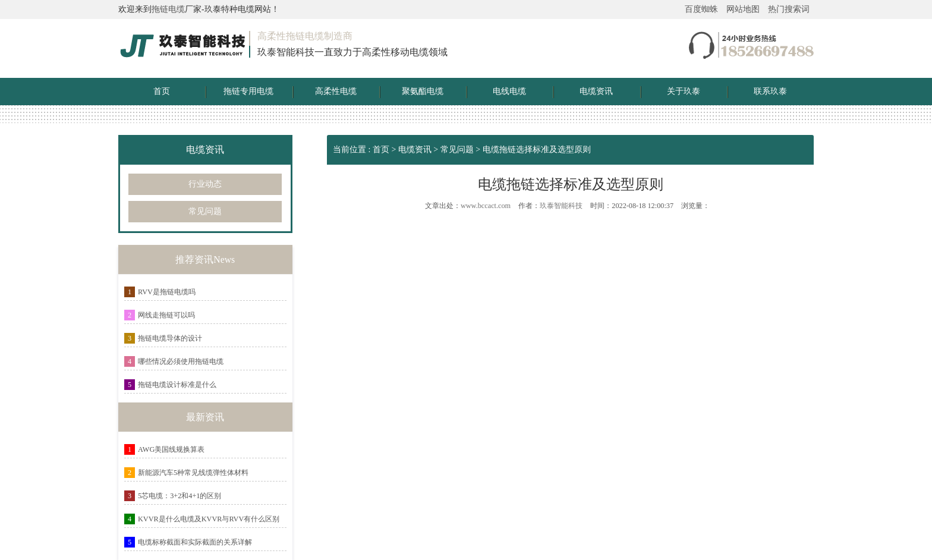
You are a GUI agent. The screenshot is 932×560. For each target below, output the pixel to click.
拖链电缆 (168, 9)
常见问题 (205, 211)
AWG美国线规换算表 (171, 449)
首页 (162, 91)
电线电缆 (509, 91)
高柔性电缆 (336, 91)
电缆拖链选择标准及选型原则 (537, 150)
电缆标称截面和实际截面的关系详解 (195, 542)
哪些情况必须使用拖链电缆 (181, 361)
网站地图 (743, 9)
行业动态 (205, 184)
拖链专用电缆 (248, 91)
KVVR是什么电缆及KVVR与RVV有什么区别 (209, 519)
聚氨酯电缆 (423, 91)
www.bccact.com (486, 206)
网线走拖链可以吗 (166, 315)
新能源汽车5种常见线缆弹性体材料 (193, 473)
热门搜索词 (789, 9)
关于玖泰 (684, 91)
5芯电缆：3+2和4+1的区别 (180, 496)
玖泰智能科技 (561, 206)
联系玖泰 (770, 91)
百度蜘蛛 (701, 9)
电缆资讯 (596, 91)
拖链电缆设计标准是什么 (177, 385)
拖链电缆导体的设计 (170, 338)
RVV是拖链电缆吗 (167, 292)
